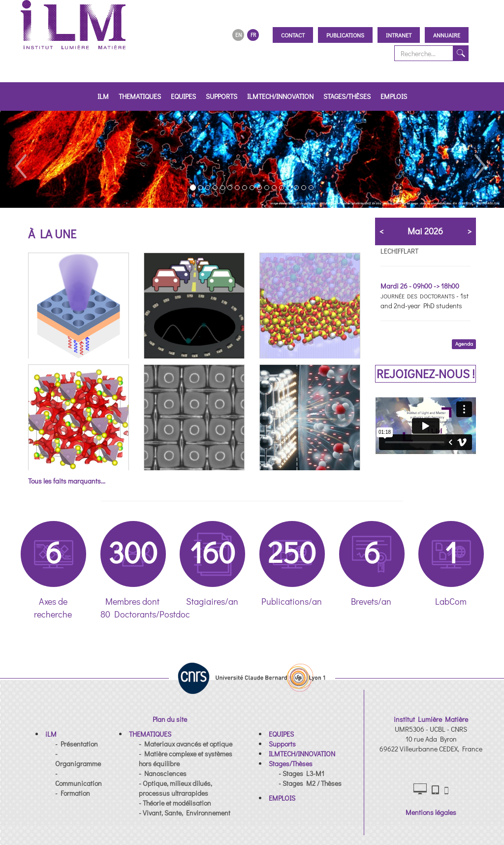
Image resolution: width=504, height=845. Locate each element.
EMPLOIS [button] (394, 96)
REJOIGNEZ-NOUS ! (426, 374)
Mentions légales (431, 812)
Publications (345, 35)
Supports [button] (221, 96)
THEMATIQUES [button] (140, 96)
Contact (293, 35)
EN (238, 35)
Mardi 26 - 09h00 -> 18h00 (420, 286)
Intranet (399, 35)
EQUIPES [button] (183, 96)
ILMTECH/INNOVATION (280, 96)
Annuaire (447, 35)
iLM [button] (103, 96)
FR (253, 35)
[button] (20, 159)
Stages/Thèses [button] (347, 96)
